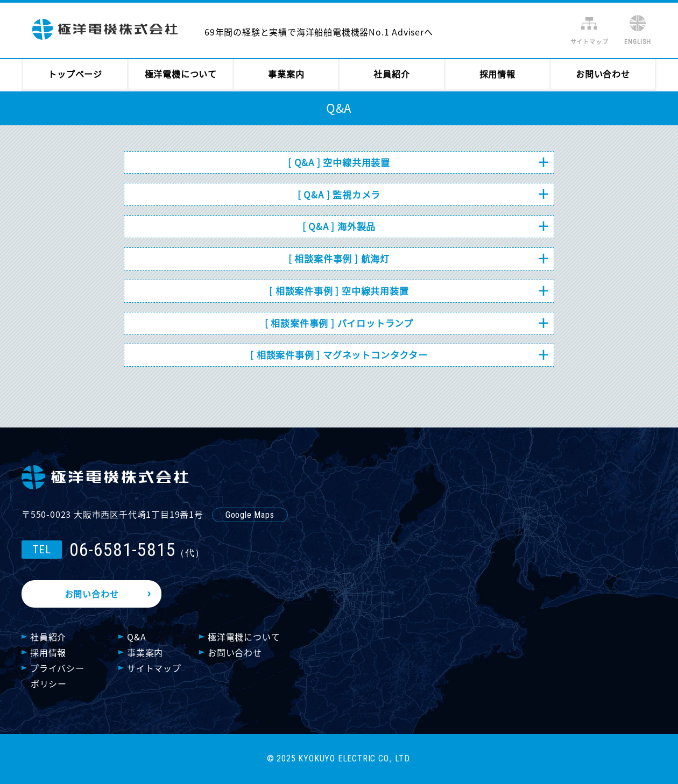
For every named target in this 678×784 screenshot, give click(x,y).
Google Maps (250, 515)
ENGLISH (638, 42)
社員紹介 (391, 74)
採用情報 (497, 74)
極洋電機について (181, 74)
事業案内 (286, 74)
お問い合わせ (603, 74)
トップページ (75, 74)
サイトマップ (589, 42)
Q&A (136, 637)
